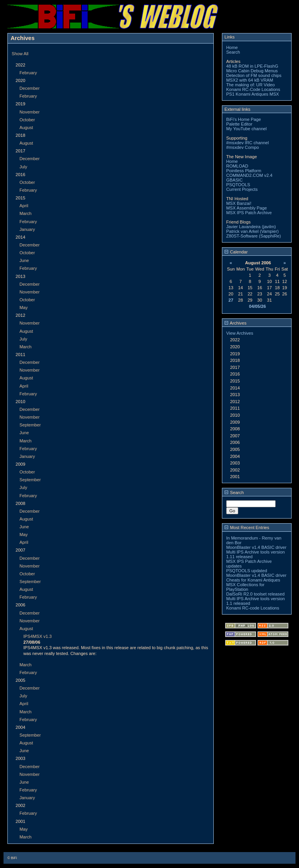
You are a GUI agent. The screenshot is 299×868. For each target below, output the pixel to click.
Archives (236, 323)
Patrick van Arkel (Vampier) (252, 231)
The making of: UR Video (251, 85)
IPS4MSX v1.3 (38, 636)
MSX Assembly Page (246, 208)
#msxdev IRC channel (247, 143)
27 (231, 300)
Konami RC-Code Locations (253, 89)
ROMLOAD (237, 166)
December (30, 88)
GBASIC (234, 180)
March (26, 213)
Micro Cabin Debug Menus (252, 71)
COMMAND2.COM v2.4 (249, 175)
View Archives (240, 333)
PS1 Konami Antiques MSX (253, 94)
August (26, 127)
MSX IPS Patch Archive (249, 213)
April (24, 206)
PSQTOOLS (238, 185)
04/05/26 (257, 306)
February (28, 73)
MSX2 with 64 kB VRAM (250, 80)
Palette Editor (239, 124)
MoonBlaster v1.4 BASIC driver (256, 547)
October (27, 120)
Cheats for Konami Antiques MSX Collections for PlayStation (253, 585)
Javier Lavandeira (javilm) (251, 227)
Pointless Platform (244, 171)
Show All (20, 54)
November (30, 112)
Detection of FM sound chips (254, 75)
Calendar (236, 252)
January (27, 229)
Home (232, 47)
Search (233, 52)
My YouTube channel (246, 129)
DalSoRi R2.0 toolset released (255, 594)
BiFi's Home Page (244, 119)
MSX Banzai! (239, 203)
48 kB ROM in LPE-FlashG (252, 66)
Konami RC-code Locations (253, 608)
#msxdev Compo (243, 147)
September (30, 425)
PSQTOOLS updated (247, 571)
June (24, 260)
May (24, 307)
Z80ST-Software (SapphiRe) (254, 236)
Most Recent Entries (247, 527)
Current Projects (242, 189)
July (23, 167)
